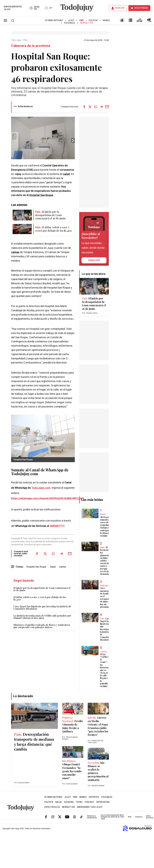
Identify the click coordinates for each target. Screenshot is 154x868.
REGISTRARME (141, 8)
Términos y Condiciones (92, 817)
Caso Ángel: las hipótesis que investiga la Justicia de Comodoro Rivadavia (42, 608)
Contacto (139, 817)
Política (93, 20)
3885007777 (57, 526)
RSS (130, 817)
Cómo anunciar (150, 817)
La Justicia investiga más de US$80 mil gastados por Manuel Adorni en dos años (42, 617)
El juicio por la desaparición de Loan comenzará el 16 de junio (42, 589)
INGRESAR (120, 8)
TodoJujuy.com (41, 488)
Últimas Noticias (54, 20)
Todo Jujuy (16, 40)
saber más (94, 260)
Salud (53, 567)
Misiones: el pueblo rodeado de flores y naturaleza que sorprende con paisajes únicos (42, 626)
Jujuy (71, 20)
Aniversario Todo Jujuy (90, 807)
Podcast (90, 802)
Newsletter (87, 23)
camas (15, 252)
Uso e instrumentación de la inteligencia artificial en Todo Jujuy (112, 817)
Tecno (79, 802)
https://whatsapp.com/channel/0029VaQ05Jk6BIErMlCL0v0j (48, 498)
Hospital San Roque (41, 195)
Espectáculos (52, 807)
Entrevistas (103, 802)
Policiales (70, 23)
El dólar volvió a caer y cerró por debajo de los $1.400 (40, 598)
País (82, 20)
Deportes (94, 797)
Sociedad (69, 802)
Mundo (106, 20)
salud (66, 174)
